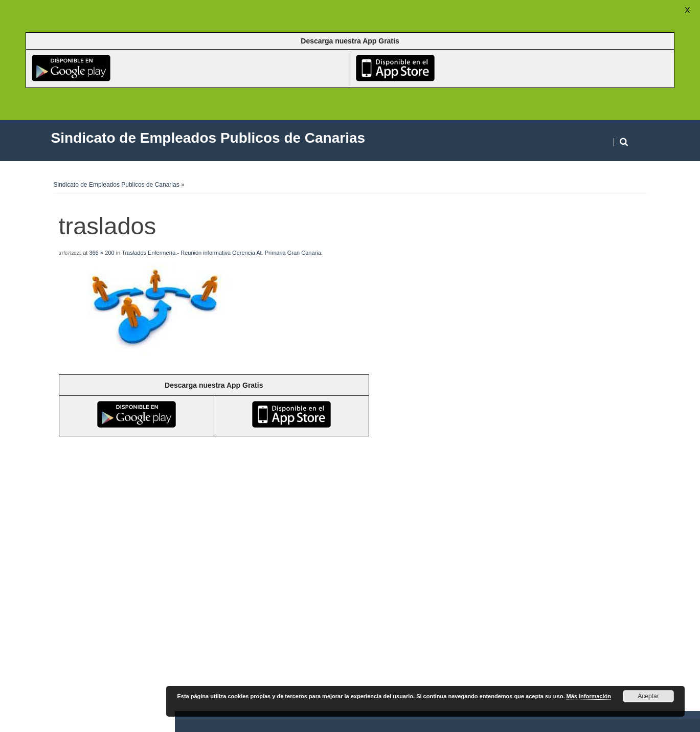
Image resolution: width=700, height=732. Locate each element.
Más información (589, 696)
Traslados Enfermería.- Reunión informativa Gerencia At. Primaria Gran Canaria (221, 253)
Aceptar (648, 696)
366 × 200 (101, 253)
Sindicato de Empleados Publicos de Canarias (117, 185)
